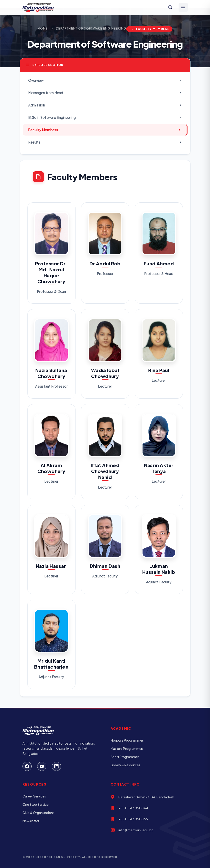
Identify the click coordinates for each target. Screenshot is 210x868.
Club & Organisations (38, 813)
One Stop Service (35, 804)
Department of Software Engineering (91, 28)
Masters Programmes (127, 748)
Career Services (34, 796)
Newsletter (31, 821)
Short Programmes (125, 757)
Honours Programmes (127, 740)
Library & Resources (125, 765)
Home (43, 28)
